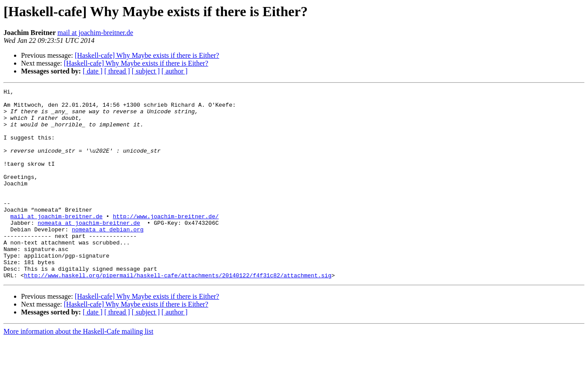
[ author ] (175, 71)
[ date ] (93, 71)
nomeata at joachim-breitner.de (89, 250)
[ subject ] (146, 71)
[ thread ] (117, 71)
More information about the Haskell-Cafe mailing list (78, 369)
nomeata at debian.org (108, 258)
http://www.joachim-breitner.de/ (166, 242)
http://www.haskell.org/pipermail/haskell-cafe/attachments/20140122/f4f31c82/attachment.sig (178, 313)
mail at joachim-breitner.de (95, 33)
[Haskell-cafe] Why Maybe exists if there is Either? (147, 55)
